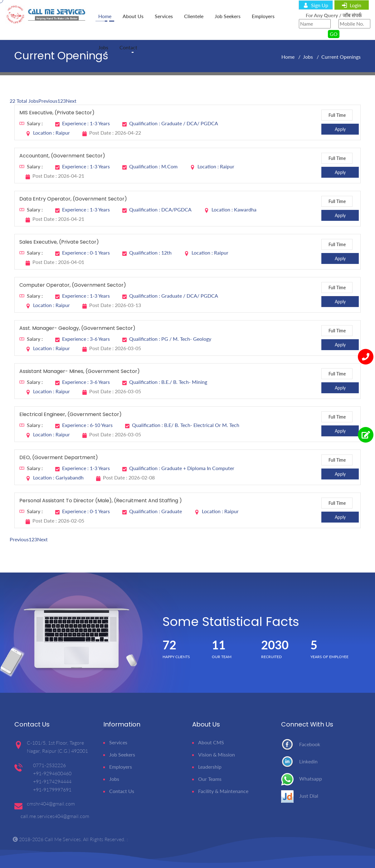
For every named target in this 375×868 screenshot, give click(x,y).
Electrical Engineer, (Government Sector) (71, 415)
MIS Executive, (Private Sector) (57, 113)
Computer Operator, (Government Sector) (73, 285)
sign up (316, 5)
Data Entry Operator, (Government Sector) (73, 199)
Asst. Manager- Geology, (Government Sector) (77, 328)
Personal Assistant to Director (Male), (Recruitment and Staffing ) (101, 501)
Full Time (337, 115)
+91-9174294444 (52, 781)
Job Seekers (228, 16)
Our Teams (207, 779)
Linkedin (299, 761)
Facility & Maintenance (220, 791)
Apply (340, 129)
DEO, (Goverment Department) (59, 458)
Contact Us (119, 791)
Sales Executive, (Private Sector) (59, 242)
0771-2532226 (49, 765)
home (105, 16)
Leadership (207, 767)
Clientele (194, 16)
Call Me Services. (63, 839)
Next (71, 101)
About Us (133, 16)
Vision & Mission (214, 754)
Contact (128, 47)
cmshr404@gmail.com (51, 804)
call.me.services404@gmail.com (55, 816)
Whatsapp (302, 779)
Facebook (301, 744)
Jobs (103, 47)
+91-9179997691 (52, 789)
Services (164, 16)
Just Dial (300, 796)
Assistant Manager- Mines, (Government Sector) (80, 372)
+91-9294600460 (52, 773)
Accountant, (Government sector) (62, 156)
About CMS (208, 742)
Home (289, 57)
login (352, 5)
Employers (263, 16)
